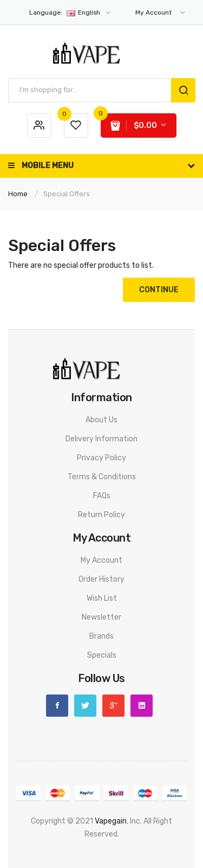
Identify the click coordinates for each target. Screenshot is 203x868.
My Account (101, 560)
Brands (101, 636)
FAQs (102, 496)
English (71, 12)
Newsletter (101, 617)
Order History (101, 579)
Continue (159, 290)
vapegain (111, 821)
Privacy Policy (101, 458)
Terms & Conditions (102, 477)
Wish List (102, 598)
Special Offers (67, 194)
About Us (101, 420)
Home (18, 194)
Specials (102, 655)
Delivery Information (101, 439)
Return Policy (101, 515)
